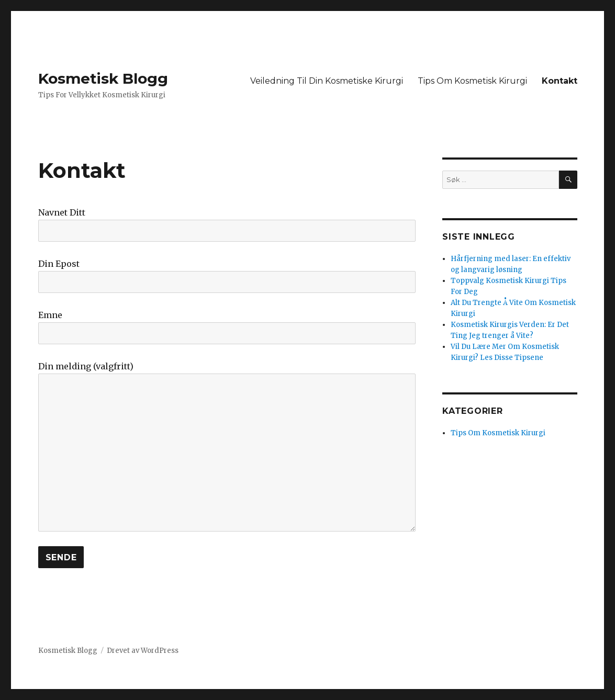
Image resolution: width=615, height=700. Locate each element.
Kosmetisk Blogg (103, 78)
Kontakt (560, 81)
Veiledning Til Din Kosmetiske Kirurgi (327, 81)
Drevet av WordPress (143, 651)
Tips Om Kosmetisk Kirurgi (472, 81)
